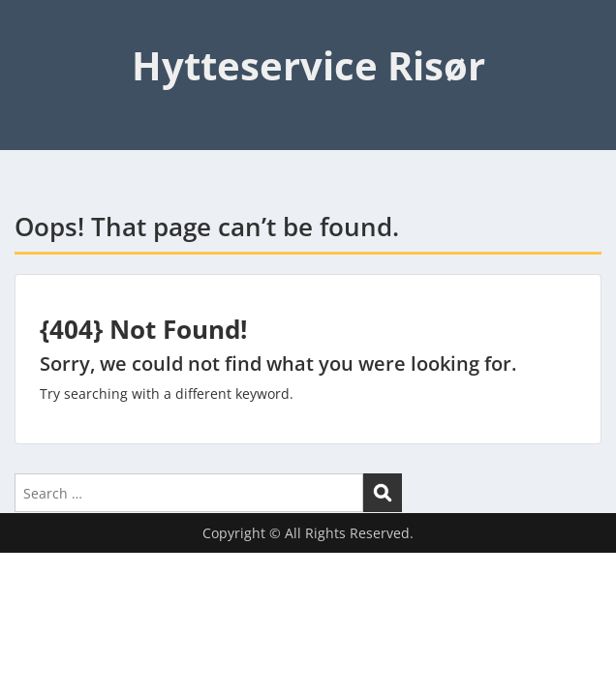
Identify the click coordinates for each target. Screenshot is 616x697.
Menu (35, 33)
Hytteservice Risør (308, 65)
